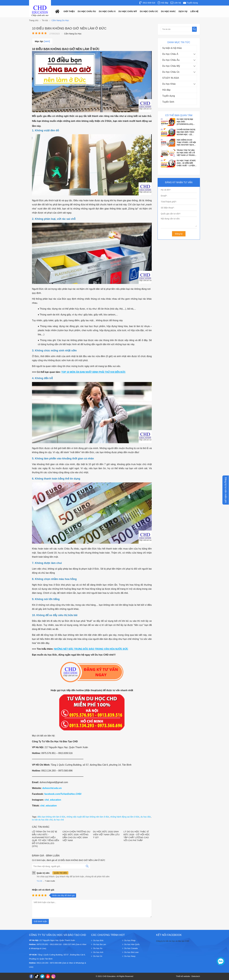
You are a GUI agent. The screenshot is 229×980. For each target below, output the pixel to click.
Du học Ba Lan (100, 944)
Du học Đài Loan (132, 952)
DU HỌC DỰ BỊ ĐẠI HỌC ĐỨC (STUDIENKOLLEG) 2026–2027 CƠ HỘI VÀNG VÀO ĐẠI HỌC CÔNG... (185, 122)
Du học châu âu (87, 11)
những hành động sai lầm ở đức (125, 817)
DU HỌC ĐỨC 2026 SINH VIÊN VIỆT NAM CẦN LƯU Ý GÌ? (106, 834)
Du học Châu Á (170, 54)
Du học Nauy (130, 956)
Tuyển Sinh (168, 102)
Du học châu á (107, 11)
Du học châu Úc (149, 11)
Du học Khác (169, 84)
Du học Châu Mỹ (171, 66)
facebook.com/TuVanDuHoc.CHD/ (63, 794)
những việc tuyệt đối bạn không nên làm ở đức (88, 817)
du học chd (59, 820)
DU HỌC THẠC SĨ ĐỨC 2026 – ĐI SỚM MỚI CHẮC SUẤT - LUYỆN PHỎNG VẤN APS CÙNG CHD (186, 163)
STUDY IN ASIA (171, 78)
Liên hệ (194, 11)
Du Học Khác (168, 11)
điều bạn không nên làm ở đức (51, 817)
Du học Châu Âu (171, 60)
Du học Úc (98, 956)
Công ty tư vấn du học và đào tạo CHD (173, 941)
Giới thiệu (69, 11)
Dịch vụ (183, 11)
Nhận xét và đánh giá (43, 890)
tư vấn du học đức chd (42, 820)
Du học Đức (98, 940)
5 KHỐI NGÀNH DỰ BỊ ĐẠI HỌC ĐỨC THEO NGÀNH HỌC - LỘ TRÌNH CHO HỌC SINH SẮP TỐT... (186, 132)
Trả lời (39, 881)
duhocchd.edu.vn (52, 788)
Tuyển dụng (169, 96)
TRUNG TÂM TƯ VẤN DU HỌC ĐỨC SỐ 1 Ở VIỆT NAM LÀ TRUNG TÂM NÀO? (186, 153)
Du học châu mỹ (128, 11)
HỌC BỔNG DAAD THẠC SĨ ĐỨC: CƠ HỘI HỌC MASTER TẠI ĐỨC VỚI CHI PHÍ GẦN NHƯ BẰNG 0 (187, 143)
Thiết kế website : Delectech (188, 976)
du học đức (146, 817)
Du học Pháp (130, 940)
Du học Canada (131, 948)
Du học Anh (98, 952)
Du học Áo (98, 948)
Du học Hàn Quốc (132, 944)
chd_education (53, 800)
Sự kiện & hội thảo (172, 48)
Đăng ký (179, 234)
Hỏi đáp (166, 90)
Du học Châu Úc (171, 72)
